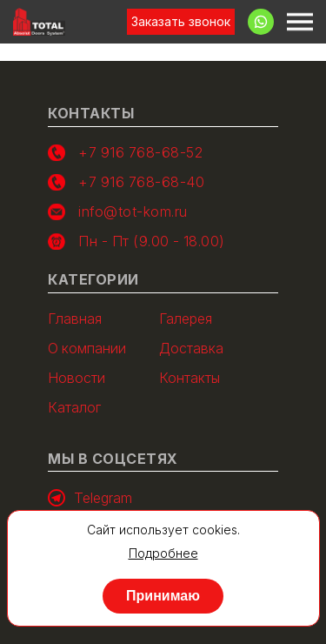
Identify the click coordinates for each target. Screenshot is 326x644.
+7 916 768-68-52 (140, 153)
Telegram (90, 498)
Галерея (186, 319)
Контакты (190, 378)
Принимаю (163, 596)
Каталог (74, 408)
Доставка (191, 349)
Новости (77, 378)
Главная (75, 319)
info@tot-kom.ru (133, 212)
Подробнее (163, 553)
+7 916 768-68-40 (141, 182)
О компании (87, 349)
